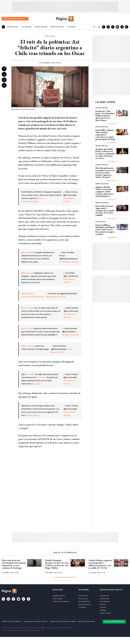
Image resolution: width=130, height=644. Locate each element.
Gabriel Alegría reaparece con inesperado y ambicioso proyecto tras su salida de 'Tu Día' (100, 564)
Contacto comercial (61, 602)
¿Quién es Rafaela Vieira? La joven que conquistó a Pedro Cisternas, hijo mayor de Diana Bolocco (104, 192)
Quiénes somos (59, 596)
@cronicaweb (27, 252)
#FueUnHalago (33, 415)
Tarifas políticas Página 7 (12, 622)
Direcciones (58, 599)
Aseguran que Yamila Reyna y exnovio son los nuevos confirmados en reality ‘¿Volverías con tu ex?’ (105, 154)
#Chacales (30, 374)
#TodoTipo (41, 377)
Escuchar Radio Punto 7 (15, 19)
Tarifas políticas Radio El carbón (63, 622)
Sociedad (71, 27)
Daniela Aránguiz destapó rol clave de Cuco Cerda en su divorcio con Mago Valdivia (57, 564)
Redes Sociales (57, 27)
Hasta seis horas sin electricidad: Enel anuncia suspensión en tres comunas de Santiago (14, 564)
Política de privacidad (86, 622)
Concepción (105, 599)
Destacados (50, 36)
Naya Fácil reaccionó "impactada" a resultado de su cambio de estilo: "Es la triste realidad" (105, 211)
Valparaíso (104, 596)
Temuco (103, 605)
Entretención (41, 27)
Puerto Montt (105, 613)
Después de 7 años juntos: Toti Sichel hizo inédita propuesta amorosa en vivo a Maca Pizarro (105, 116)
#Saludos (36, 384)
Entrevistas (13, 27)
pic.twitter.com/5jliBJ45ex (33, 297)
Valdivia (103, 607)
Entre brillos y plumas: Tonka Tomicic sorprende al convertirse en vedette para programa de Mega (105, 135)
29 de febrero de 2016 (69, 262)
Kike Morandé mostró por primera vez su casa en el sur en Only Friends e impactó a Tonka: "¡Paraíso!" (105, 173)
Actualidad (26, 27)
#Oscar (40, 198)
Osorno (103, 610)
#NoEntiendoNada (30, 201)
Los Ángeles (105, 602)
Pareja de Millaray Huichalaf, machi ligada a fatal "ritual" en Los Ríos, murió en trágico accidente (105, 230)
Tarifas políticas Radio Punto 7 (36, 622)
